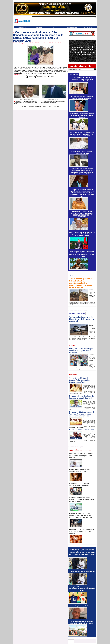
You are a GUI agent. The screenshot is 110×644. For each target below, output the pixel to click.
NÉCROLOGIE (73, 375)
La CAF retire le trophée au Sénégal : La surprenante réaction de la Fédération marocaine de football (82, 234)
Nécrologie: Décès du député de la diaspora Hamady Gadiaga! (82, 397)
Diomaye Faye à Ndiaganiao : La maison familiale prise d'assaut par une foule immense (82, 115)
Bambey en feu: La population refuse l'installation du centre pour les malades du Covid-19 (81, 515)
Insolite (71, 641)
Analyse (71, 275)
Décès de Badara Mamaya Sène (82, 430)
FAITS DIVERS (27, 106)
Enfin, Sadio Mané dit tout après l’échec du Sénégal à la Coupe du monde (81, 351)
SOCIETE (43, 106)
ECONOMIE (55, 106)
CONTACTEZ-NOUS (88, 27)
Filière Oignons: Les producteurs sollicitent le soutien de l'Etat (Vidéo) (82, 531)
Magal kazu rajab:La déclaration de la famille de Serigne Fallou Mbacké (81, 456)
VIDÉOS (71, 450)
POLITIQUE (38, 27)
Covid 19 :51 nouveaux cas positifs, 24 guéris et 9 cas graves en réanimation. (82, 499)
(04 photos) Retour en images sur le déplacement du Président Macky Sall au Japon (82, 589)
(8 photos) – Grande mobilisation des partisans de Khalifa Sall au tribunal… (82, 622)
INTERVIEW (72, 345)
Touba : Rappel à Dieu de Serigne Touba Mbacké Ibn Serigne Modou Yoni (79, 380)
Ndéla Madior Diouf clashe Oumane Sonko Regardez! (79, 485)
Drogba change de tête (82, 606)
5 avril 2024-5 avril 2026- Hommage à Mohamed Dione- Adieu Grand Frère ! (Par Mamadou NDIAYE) (82, 134)
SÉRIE (77, 450)
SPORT (55, 27)
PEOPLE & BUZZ (72, 27)
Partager (52, 76)
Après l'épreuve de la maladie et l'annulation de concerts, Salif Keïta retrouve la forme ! (82, 79)
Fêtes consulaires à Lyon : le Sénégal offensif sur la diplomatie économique (53, 102)
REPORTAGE (84, 450)
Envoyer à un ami (41, 76)
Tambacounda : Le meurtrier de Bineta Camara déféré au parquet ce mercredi (82, 319)
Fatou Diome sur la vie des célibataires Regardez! (79, 471)
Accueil (29, 76)
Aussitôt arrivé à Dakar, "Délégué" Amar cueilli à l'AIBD (82, 152)
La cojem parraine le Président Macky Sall (82, 571)
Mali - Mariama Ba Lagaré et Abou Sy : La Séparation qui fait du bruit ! (82, 97)
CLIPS (91, 450)
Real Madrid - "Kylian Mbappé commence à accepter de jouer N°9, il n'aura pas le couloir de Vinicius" (26, 103)
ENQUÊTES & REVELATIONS (77, 314)
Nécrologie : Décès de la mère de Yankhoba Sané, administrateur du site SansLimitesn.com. (82, 414)
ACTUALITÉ (22, 27)
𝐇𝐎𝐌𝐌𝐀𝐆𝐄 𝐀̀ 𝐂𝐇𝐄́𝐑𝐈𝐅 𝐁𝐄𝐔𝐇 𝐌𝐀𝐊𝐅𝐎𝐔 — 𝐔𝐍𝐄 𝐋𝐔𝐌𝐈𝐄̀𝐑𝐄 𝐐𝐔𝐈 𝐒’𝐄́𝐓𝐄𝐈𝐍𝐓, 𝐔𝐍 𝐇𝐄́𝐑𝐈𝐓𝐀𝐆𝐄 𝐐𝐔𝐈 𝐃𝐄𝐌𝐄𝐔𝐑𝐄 (82, 214)
